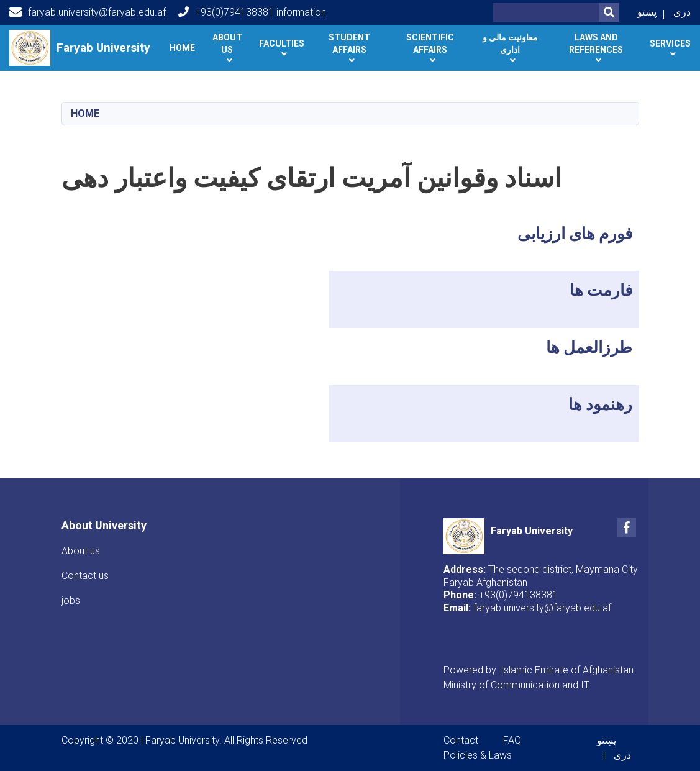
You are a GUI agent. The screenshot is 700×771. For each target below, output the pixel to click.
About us (81, 551)
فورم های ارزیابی (575, 234)
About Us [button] (227, 43)
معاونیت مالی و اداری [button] (510, 43)
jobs (71, 600)
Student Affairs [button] (349, 43)
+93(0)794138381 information (252, 12)
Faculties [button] (282, 43)
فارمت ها (601, 290)
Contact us (85, 576)
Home (182, 48)
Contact (461, 740)
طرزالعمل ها (589, 347)
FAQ (512, 740)
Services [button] (670, 43)
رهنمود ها (600, 404)
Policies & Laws (478, 755)
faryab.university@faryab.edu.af (88, 12)
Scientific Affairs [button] (430, 43)
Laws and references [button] (596, 43)
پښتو (647, 12)
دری (682, 12)
